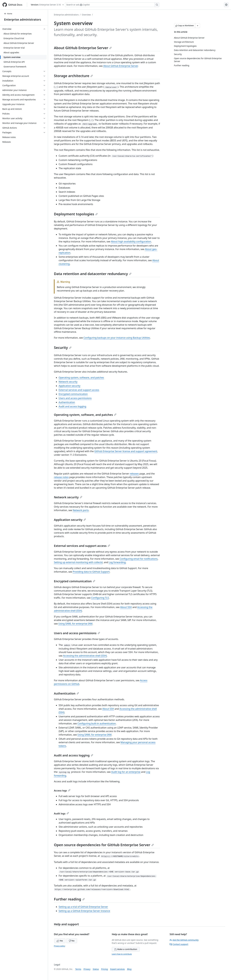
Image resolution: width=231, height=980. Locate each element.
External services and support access (79, 390)
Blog (129, 969)
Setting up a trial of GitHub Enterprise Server (83, 907)
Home (8, 14)
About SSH (126, 607)
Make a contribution (126, 949)
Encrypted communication (73, 394)
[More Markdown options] (198, 26)
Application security (69, 386)
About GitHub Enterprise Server (83, 48)
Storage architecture (73, 76)
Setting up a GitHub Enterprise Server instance (84, 911)
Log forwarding (117, 562)
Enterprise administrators (23, 19)
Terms (78, 969)
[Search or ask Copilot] (112, 5)
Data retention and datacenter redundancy (93, 274)
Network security (68, 382)
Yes (60, 941)
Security (63, 347)
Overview (86, 15)
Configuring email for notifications (139, 559)
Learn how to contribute (122, 954)
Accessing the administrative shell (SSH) (85, 656)
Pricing (105, 969)
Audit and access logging (72, 406)
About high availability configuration (131, 242)
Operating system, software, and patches (81, 378)
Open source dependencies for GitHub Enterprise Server (104, 845)
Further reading (69, 899)
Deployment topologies (76, 214)
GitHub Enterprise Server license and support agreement (126, 451)
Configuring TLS (100, 598)
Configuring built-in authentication (97, 723)
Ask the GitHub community (184, 940)
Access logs (62, 791)
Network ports (81, 510)
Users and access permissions (75, 398)
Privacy (87, 969)
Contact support (179, 944)
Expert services (117, 969)
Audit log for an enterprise (126, 772)
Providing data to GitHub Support (91, 572)
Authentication (67, 402)
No (72, 941)
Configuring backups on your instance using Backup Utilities (117, 338)
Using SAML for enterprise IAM (75, 624)
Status (96, 969)
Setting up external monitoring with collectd (78, 562)
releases (134, 474)
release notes (61, 477)
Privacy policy (60, 946)
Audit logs (61, 814)
